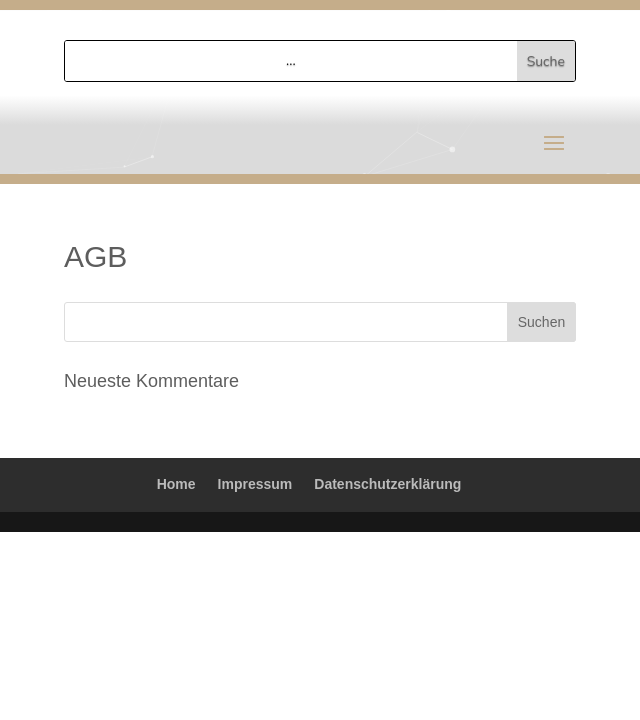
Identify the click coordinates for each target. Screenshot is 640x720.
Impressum (255, 484)
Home (176, 484)
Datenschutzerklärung (387, 484)
